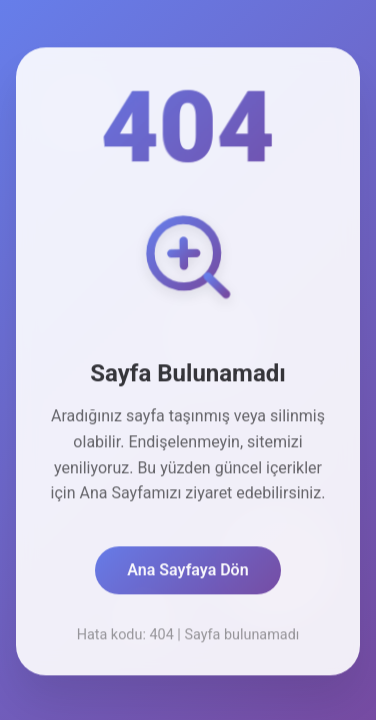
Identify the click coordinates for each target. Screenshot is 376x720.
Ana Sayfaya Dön (187, 571)
